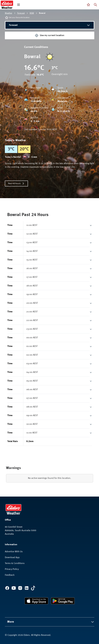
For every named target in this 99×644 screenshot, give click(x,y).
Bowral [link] (42, 13)
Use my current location (50, 35)
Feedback (10, 575)
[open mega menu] (19, 5)
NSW (32, 13)
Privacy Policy (12, 569)
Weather (9, 13)
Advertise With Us (14, 552)
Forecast (21, 13)
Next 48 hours (16, 183)
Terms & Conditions (15, 563)
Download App (12, 558)
